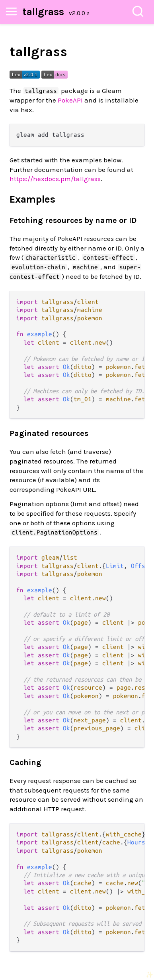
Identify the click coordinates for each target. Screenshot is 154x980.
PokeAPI (70, 100)
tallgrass (43, 12)
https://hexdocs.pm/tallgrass (55, 179)
